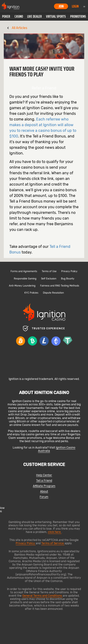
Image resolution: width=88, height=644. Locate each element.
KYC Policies (31, 293)
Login (75, 6)
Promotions (78, 17)
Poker (6, 17)
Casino (19, 17)
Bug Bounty (68, 279)
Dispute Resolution (53, 293)
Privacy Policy (69, 271)
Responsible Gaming (25, 279)
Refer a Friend (44, 88)
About (44, 492)
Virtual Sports (56, 17)
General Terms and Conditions (42, 596)
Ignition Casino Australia (57, 449)
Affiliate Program (44, 486)
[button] (6, 17)
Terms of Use (49, 271)
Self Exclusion (49, 279)
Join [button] (61, 6)
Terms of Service (53, 543)
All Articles (19, 28)
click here (55, 532)
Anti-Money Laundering (22, 286)
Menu (84, 6)
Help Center (44, 475)
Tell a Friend (44, 481)
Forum (44, 497)
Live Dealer (34, 17)
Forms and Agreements (24, 271)
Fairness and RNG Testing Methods (60, 286)
